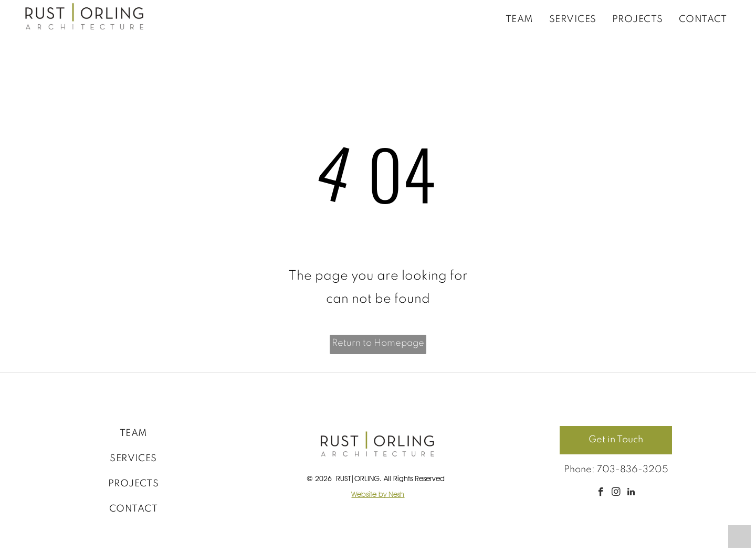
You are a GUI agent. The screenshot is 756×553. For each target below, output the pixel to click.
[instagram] (616, 493)
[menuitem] (519, 19)
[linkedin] (631, 493)
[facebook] (601, 493)
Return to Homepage (378, 343)
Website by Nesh (378, 494)
